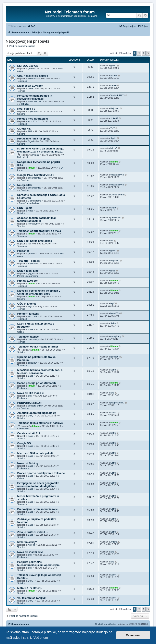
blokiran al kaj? (27, 542)
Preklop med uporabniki (32, 119)
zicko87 (32, 121)
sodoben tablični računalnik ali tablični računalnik (37, 219)
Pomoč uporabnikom (29, 203)
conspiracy (33, 339)
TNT (30, 131)
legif (30, 306)
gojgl (30, 274)
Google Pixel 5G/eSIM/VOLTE (36, 175)
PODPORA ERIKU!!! (30, 403)
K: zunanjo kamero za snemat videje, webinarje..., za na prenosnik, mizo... (41, 150)
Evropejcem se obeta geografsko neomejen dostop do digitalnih (38, 485)
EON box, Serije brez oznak (35, 241)
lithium (32, 168)
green (31, 69)
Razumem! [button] (133, 635)
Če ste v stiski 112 (29, 433)
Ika (30, 244)
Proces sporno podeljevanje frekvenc (41, 473)
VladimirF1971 (35, 101)
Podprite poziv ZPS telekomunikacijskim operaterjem (38, 563)
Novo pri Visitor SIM (30, 552)
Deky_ (31, 416)
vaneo (31, 88)
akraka (31, 78)
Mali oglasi (23, 157)
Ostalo (21, 332)
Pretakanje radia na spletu (34, 139)
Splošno (21, 114)
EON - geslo (25, 208)
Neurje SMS (25, 185)
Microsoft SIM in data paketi (35, 453)
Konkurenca (23, 388)
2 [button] (139, 53)
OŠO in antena (27, 304)
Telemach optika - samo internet (38, 347)
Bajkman (32, 111)
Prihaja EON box (28, 281)
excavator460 (35, 178)
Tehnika (21, 91)
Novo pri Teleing (28, 463)
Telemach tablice (28, 337)
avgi (30, 396)
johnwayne (33, 224)
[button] (148, 53)
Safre (31, 329)
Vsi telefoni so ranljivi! (31, 598)
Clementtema (35, 201)
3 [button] (144, 53)
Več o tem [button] (41, 638)
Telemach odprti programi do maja (39, 231)
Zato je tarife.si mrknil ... (33, 532)
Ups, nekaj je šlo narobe (33, 76)
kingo (31, 211)
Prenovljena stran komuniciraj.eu (38, 509)
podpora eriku (35, 406)
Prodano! (23, 251)
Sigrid (31, 141)
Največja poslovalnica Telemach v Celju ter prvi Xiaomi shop (39, 292)
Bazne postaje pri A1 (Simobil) (36, 383)
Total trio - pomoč (28, 261)
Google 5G (24, 443)
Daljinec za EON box (30, 86)
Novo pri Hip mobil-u (30, 393)
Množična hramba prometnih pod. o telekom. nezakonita (40, 372)
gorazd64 (33, 363)
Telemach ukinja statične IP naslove (40, 423)
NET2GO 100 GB (28, 66)
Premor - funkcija (28, 314)
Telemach (22, 81)
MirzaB (36, 155)
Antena (32, 545)
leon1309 (33, 316)
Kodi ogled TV (26, 109)
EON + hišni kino (28, 271)
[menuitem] (31, 26)
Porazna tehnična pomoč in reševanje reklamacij (35, 97)
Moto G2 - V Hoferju (30, 588)
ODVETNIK (24, 129)
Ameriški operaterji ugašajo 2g (37, 413)
